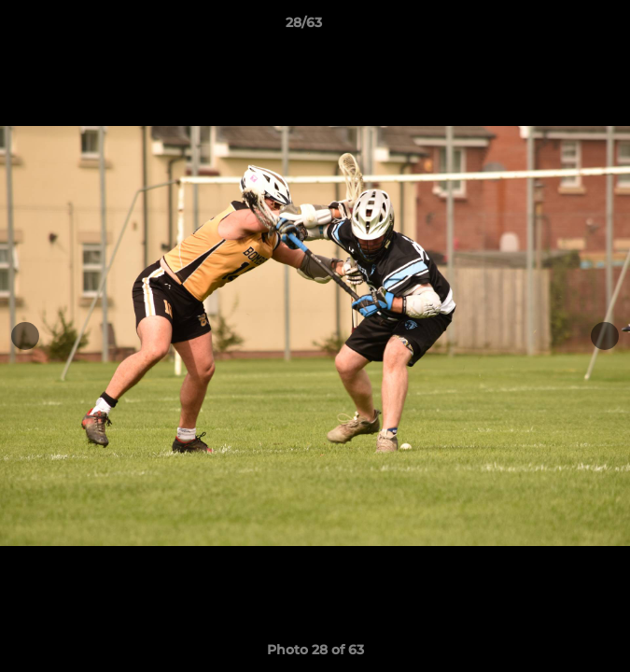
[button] (563, 27)
